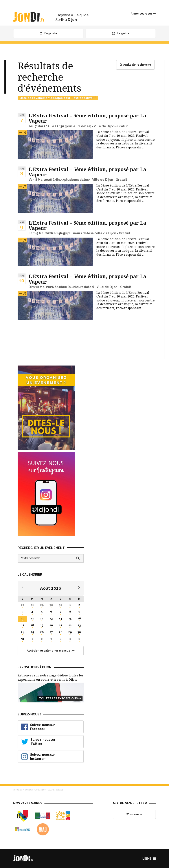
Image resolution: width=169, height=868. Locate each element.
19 (42, 625)
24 (23, 632)
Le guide (121, 33)
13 (51, 618)
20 (51, 625)
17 (23, 625)
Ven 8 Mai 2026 (40, 180)
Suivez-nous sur (52, 727)
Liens (149, 859)
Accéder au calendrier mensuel (51, 651)
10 (23, 618)
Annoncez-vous (143, 14)
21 (61, 625)
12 (42, 618)
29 (42, 605)
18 (32, 625)
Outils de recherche (135, 65)
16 (79, 618)
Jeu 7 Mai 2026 (40, 126)
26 (42, 632)
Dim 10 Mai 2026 (41, 287)
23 (79, 625)
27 (23, 605)
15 (70, 618)
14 (61, 618)
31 (61, 605)
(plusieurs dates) (78, 126)
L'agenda (48, 33)
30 (51, 605)
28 (32, 605)
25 (32, 632)
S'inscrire (134, 814)
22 (70, 625)
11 (32, 618)
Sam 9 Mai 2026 (41, 233)
